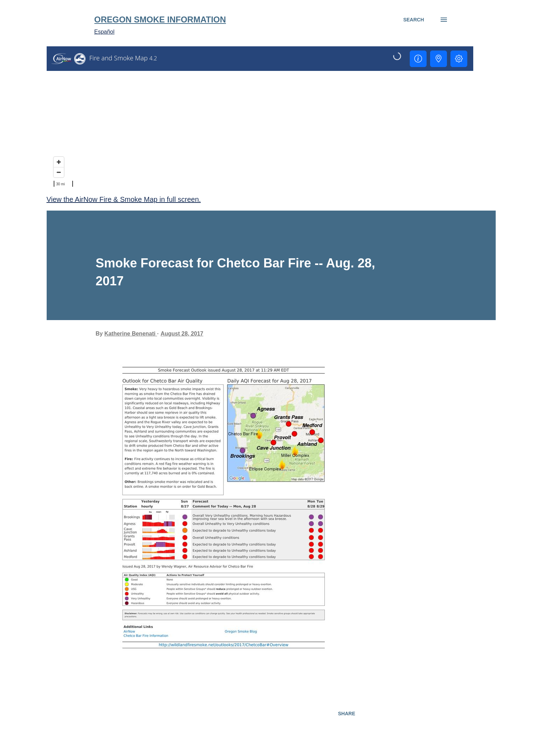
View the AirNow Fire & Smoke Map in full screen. (124, 199)
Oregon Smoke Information (160, 19)
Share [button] (346, 714)
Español (105, 32)
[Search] (413, 20)
